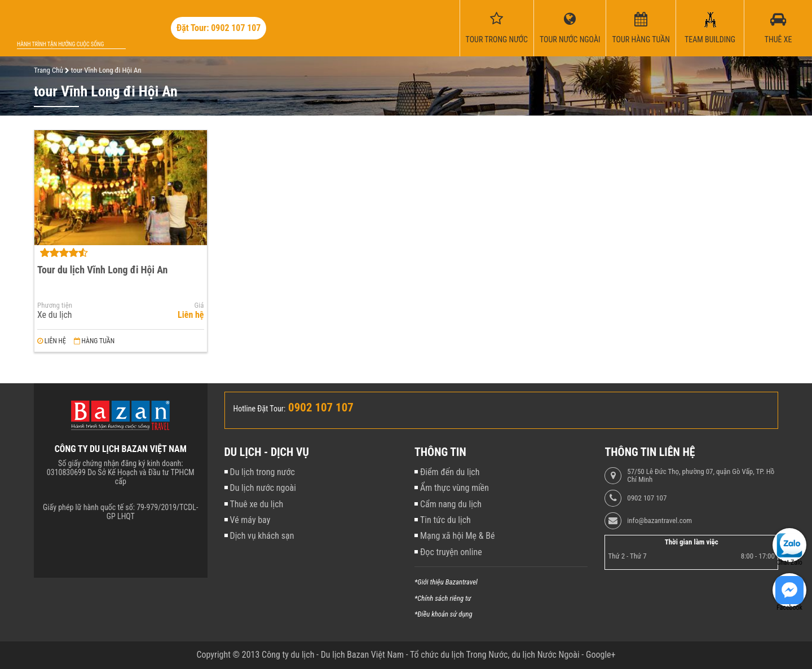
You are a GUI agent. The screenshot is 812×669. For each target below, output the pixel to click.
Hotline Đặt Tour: (260, 409)
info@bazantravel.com (659, 521)
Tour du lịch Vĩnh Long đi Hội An (102, 270)
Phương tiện (55, 305)
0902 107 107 (647, 498)
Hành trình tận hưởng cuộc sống (60, 44)
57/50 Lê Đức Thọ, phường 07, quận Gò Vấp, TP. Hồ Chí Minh (701, 476)
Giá (199, 305)
